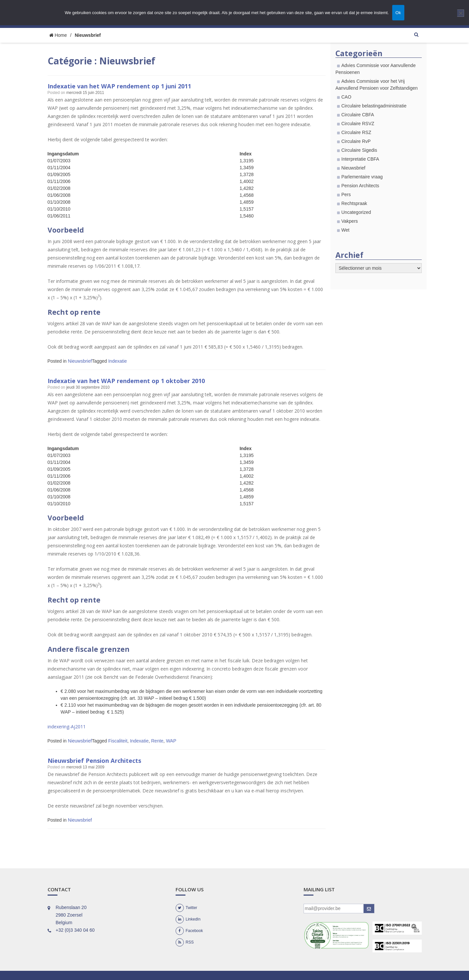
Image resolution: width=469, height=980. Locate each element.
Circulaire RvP (356, 141)
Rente (157, 741)
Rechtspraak (354, 203)
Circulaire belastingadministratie (374, 106)
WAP (171, 741)
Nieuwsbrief (80, 361)
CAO (346, 97)
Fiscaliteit (118, 741)
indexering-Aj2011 (67, 727)
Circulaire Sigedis (359, 150)
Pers (346, 194)
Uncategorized (356, 212)
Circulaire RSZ (356, 132)
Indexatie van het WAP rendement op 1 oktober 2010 (140, 380)
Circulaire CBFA (358, 115)
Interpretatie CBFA (360, 159)
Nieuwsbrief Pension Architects (104, 760)
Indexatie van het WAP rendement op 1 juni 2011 (134, 86)
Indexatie (118, 361)
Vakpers (350, 221)
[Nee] (461, 13)
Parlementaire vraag (362, 177)
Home (58, 35)
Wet (345, 230)
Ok (398, 13)
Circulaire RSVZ (358, 124)
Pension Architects (360, 186)
